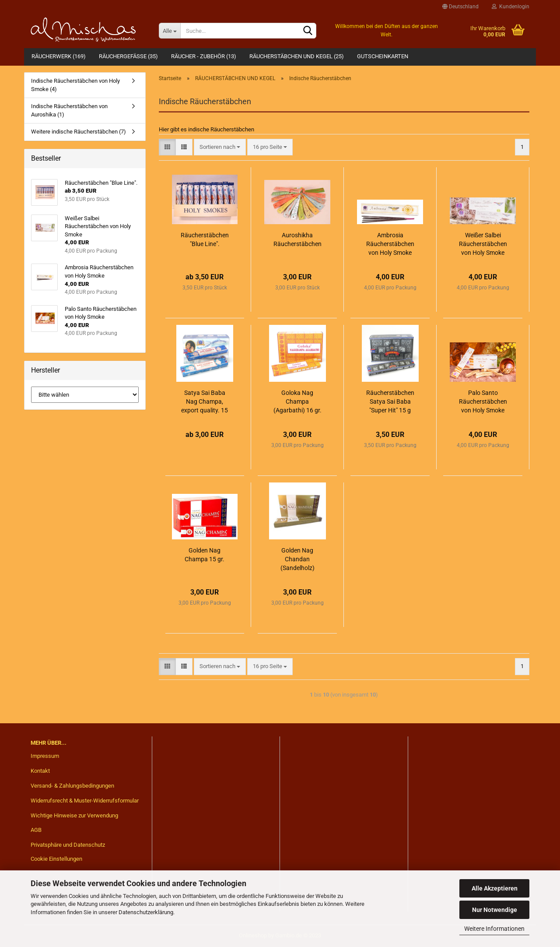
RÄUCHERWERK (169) (59, 56)
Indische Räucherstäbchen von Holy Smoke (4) (75, 85)
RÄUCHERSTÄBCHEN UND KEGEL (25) (297, 56)
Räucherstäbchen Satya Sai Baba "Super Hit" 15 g (390, 401)
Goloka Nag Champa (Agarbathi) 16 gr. (297, 401)
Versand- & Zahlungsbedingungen (72, 786)
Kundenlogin (511, 7)
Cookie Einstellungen (56, 859)
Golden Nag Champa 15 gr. (205, 555)
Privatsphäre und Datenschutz (68, 845)
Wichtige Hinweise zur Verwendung (74, 815)
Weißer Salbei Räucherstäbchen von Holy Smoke (483, 244)
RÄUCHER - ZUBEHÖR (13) (204, 56)
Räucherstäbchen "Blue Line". (205, 239)
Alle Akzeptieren (495, 888)
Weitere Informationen (494, 929)
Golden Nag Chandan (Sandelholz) (297, 559)
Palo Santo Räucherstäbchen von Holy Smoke (483, 401)
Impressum (45, 756)
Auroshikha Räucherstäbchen (297, 239)
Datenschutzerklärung (146, 912)
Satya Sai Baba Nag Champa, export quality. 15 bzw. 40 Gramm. (205, 402)
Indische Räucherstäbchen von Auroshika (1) (69, 110)
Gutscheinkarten (383, 56)
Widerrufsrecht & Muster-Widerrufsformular (85, 801)
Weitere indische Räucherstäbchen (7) (79, 132)
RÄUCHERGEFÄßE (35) (128, 56)
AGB (36, 830)
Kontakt (40, 771)
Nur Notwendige (495, 910)
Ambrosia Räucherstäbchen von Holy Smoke (390, 244)
